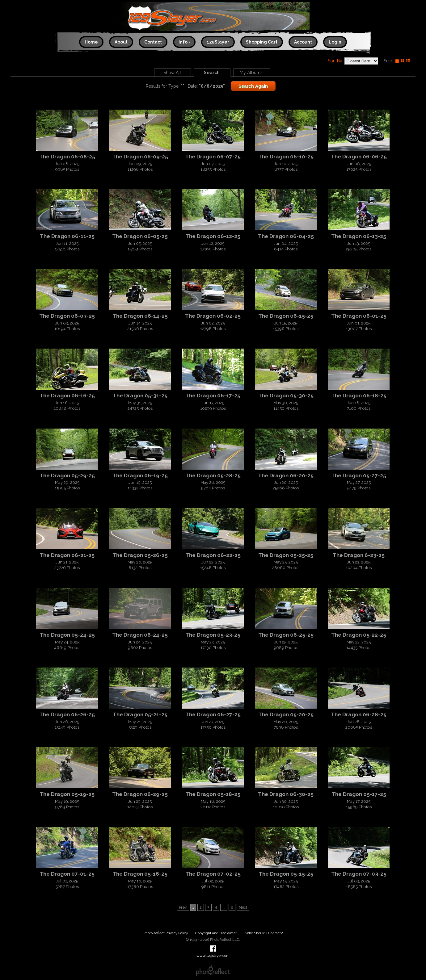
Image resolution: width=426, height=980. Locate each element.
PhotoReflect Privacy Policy (166, 933)
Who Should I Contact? (264, 933)
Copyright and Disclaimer (217, 933)
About (121, 42)
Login (335, 42)
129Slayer (218, 42)
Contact (153, 42)
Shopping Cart (262, 42)
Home (91, 42)
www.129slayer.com (213, 18)
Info (185, 42)
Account (303, 42)
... (224, 907)
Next (243, 907)
